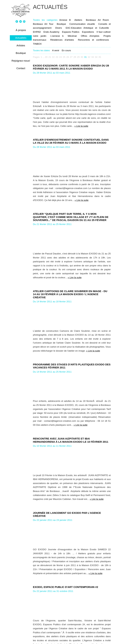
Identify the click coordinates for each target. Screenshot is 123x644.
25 (64, 57)
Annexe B (65, 20)
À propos (21, 30)
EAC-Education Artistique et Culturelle (87, 28)
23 (57, 57)
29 (78, 57)
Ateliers (78, 20)
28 (75, 57)
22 (53, 57)
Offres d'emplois (90, 36)
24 (60, 57)
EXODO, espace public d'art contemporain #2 (66, 587)
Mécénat (72, 36)
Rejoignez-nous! (21, 61)
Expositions (88, 32)
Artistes (21, 45)
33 (93, 57)
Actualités (21, 38)
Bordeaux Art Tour (43, 24)
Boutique (21, 53)
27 (71, 57)
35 (100, 57)
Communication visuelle (82, 24)
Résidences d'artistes (62, 40)
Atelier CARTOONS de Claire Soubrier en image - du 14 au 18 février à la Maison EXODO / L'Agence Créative (70, 294)
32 (89, 57)
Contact (21, 68)
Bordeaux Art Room (97, 20)
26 (68, 57)
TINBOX (37, 44)
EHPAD (37, 32)
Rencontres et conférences (93, 40)
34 (96, 57)
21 (50, 57)
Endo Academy (51, 32)
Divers (59, 28)
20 (46, 57)
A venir (56, 50)
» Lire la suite (81, 126)
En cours (66, 50)
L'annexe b (57, 36)
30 (82, 57)
